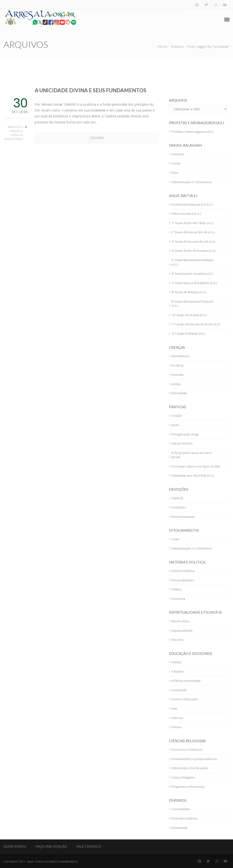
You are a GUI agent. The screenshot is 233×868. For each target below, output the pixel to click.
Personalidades (183, 580)
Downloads (179, 828)
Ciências (177, 718)
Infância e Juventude (186, 681)
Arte (174, 708)
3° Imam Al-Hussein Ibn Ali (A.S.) (193, 241)
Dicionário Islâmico (185, 818)
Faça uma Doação (51, 846)
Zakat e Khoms (182, 443)
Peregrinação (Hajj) (185, 434)
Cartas (176, 163)
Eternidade (179, 393)
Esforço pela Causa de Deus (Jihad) (192, 455)
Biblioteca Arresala (16, 129)
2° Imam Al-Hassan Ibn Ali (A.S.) (193, 232)
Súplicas (177, 498)
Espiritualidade (182, 631)
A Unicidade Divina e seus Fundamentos (90, 90)
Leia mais (97, 138)
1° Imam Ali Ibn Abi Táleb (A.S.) (192, 223)
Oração (177, 415)
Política (176, 589)
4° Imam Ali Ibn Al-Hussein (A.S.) (193, 251)
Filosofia (177, 640)
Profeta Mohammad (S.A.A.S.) (192, 204)
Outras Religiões (183, 777)
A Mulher (178, 671)
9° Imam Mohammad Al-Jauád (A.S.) (192, 304)
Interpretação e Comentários (192, 182)
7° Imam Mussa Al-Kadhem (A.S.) (194, 283)
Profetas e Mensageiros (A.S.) (192, 132)
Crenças (17, 135)
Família (176, 662)
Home (163, 46)
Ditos (175, 173)
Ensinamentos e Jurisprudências (194, 759)
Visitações (179, 507)
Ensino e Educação (185, 699)
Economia (178, 599)
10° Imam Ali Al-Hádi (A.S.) (189, 315)
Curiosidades (181, 809)
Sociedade (179, 690)
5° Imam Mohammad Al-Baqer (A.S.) (192, 262)
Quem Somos (15, 846)
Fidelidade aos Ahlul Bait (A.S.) (192, 475)
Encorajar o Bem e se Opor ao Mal (195, 466)
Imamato (178, 375)
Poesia (176, 727)
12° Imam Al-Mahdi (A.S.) (188, 334)
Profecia (177, 365)
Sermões (178, 154)
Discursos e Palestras (187, 749)
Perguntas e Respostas (188, 786)
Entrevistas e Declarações (190, 768)
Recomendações (183, 517)
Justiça (176, 384)
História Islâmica (183, 571)
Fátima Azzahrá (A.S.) (186, 214)
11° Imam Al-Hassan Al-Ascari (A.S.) (196, 324)
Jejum (175, 425)
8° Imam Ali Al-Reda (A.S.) (189, 292)
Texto (175, 539)
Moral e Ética (180, 621)
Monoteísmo (14, 139)
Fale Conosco (89, 846)
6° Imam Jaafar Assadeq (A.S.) (192, 274)
